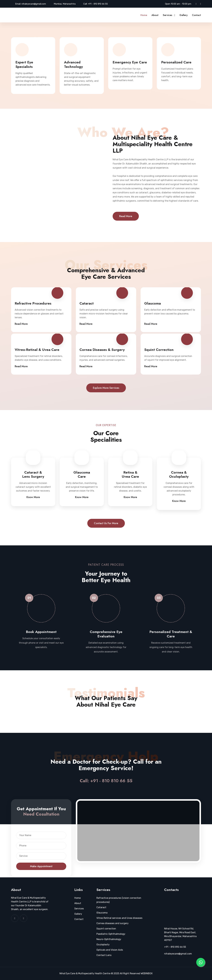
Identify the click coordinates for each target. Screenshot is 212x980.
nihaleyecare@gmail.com (34, 4)
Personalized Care (176, 62)
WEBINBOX (147, 973)
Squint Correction (159, 350)
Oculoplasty (103, 945)
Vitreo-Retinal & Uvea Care (37, 350)
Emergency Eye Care (130, 62)
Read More (126, 216)
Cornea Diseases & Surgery (102, 350)
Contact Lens (104, 955)
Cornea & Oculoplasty (179, 474)
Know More (33, 497)
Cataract (87, 303)
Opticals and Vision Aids (110, 950)
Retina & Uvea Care (130, 474)
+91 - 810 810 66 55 (98, 4)
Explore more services (106, 388)
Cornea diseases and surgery (112, 923)
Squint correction (106, 929)
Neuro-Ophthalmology (109, 939)
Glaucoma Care (82, 474)
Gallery (184, 15)
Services (167, 15)
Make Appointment (41, 866)
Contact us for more (106, 523)
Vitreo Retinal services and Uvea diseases (119, 918)
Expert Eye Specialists (24, 64)
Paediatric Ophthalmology (111, 934)
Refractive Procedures (33, 303)
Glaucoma (153, 303)
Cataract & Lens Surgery (33, 474)
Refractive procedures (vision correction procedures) (119, 900)
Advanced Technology (73, 64)
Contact (196, 15)
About (155, 15)
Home (144, 15)
